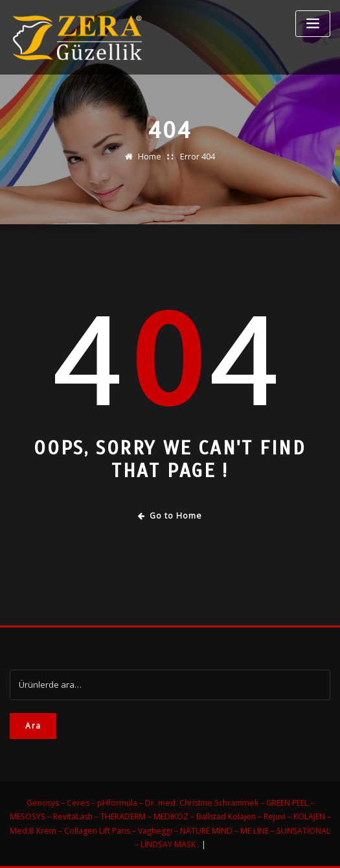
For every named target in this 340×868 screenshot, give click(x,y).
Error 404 (198, 156)
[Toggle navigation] (313, 24)
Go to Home (170, 516)
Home (150, 156)
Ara (33, 726)
